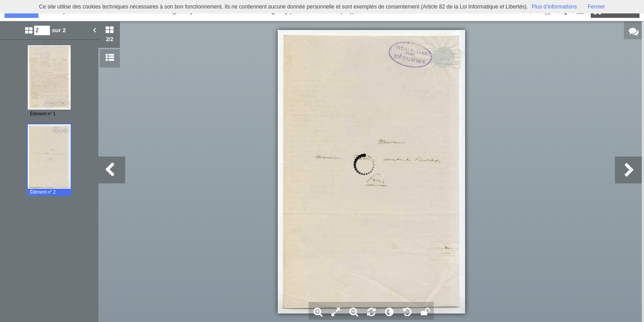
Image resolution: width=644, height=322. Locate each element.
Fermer (596, 7)
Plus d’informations (554, 7)
